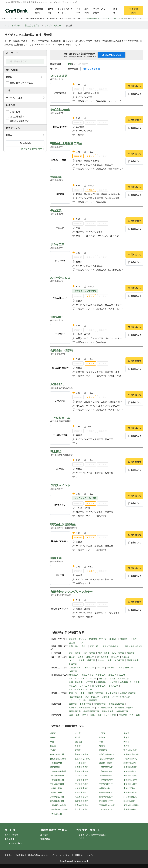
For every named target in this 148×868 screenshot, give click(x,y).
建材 (84, 715)
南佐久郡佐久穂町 (58, 759)
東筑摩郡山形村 (57, 797)
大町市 (126, 742)
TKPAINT (57, 317)
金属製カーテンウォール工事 (82, 667)
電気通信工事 (85, 704)
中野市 (102, 742)
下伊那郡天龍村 (130, 780)
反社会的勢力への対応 (38, 855)
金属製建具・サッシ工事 (107, 682)
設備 (138, 715)
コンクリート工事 (77, 660)
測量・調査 (74, 646)
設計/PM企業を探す (19, 121)
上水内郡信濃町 (82, 809)
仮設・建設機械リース (112, 646)
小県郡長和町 (81, 763)
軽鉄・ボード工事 (77, 693)
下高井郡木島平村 (131, 805)
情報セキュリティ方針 (85, 855)
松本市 (78, 733)
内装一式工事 (104, 653)
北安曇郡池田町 (130, 797)
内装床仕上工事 (76, 697)
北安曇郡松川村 (57, 801)
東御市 (78, 750)
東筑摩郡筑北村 (106, 797)
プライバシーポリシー (61, 855)
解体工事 (131, 653)
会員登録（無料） (134, 11)
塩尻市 (102, 746)
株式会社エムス (60, 278)
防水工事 (103, 678)
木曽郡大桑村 (56, 792)
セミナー (78, 11)
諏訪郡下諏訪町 (106, 763)
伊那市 (53, 742)
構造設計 (113, 639)
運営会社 (9, 855)
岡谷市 (126, 733)
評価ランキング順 (91, 69)
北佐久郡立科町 (130, 759)
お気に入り (134, 94)
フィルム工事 (111, 693)
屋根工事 (129, 667)
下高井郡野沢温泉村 (59, 809)
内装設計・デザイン (98, 639)
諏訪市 (78, 737)
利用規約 (20, 855)
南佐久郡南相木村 (107, 754)
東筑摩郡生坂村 (130, 792)
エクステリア (104, 715)
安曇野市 (103, 750)
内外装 (92, 715)
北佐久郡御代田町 (107, 759)
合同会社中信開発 (62, 351)
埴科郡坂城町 (129, 801)
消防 (131, 715)
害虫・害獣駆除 (90, 700)
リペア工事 (84, 686)
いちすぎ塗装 (59, 76)
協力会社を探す (39, 11)
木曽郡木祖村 (105, 788)
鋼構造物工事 (133, 660)
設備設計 (124, 639)
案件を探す (51, 11)
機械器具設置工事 (91, 711)
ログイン (115, 11)
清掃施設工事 (108, 711)
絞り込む (25, 143)
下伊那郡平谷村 (130, 775)
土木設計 (135, 639)
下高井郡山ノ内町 (107, 805)
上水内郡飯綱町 (130, 809)
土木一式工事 (89, 653)
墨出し (84, 646)
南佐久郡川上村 (57, 754)
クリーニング (75, 700)
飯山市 (53, 746)
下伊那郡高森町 (57, 775)
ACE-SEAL (57, 384)
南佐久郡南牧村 (82, 754)
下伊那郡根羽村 (57, 780)
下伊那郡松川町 (130, 771)
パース (80, 643)
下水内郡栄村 (56, 814)
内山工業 (56, 558)
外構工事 (73, 664)
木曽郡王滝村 (129, 788)
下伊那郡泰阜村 (57, 784)
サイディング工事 (53, 25)
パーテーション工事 (121, 697)
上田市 (102, 733)
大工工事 (89, 682)
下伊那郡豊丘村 (106, 784)
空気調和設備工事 (116, 704)
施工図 (72, 643)
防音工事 (106, 697)
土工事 (72, 657)
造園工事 (73, 671)
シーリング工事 (99, 675)
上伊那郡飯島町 (130, 767)
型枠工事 (115, 657)
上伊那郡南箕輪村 (58, 771)
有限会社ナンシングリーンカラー (71, 592)
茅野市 (78, 746)
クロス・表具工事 (95, 693)
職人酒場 (87, 11)
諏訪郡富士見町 (130, 763)
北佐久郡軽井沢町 (83, 759)
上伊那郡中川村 (82, 771)
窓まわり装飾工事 (128, 693)
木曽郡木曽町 (81, 792)
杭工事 (80, 657)
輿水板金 (56, 451)
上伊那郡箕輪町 (106, 767)
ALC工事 (101, 667)
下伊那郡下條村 (82, 780)
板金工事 (85, 675)
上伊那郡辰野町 (82, 767)
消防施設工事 (100, 704)
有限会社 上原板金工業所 (66, 143)
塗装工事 (73, 686)
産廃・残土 (95, 646)
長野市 (53, 733)
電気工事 (73, 704)
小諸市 (126, 737)
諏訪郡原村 (55, 767)
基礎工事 (90, 657)
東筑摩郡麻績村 (106, 792)
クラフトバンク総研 (99, 11)
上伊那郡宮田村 (106, 771)
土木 (78, 715)
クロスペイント (60, 485)
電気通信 (123, 715)
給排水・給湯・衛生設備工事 (82, 707)
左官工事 (112, 675)
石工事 (122, 675)
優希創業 (56, 177)
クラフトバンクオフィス (65, 11)
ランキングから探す (13, 843)
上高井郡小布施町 (58, 805)
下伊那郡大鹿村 (130, 784)
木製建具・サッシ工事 (130, 682)
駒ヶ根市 (79, 742)
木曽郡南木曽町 (82, 788)
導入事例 (44, 835)
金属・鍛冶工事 (76, 682)
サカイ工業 (57, 244)
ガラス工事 (113, 686)
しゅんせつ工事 (105, 660)
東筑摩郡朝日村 (82, 797)
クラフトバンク (13, 25)
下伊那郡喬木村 (82, 784)
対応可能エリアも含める (21, 83)
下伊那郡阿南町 (82, 775)
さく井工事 (119, 660)
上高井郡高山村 (82, 805)
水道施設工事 (122, 711)
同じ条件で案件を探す (32, 149)
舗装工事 (91, 660)
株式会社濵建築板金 (63, 524)
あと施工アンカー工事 (119, 678)
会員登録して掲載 (112, 55)
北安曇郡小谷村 (106, 801)
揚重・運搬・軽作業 (133, 646)
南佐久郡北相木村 (131, 754)
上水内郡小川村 (106, 809)
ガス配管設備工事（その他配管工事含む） (115, 707)
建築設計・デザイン (78, 639)
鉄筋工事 (126, 657)
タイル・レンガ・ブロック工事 (83, 678)
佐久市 (126, 746)
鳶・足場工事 (103, 657)
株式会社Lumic (60, 109)
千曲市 (53, 750)
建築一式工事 (75, 653)
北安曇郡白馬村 (82, 801)
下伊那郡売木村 (106, 780)
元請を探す (15, 112)
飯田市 (53, 737)
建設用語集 (45, 839)
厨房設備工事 (75, 711)
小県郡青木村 (56, 763)
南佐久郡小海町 (130, 750)
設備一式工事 (118, 653)
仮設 (71, 715)
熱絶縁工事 (74, 675)
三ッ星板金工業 (60, 418)
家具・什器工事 (92, 697)
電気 (114, 715)
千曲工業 (56, 210)
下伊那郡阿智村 (106, 775)
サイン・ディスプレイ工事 (80, 689)
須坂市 (102, 737)
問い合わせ (134, 86)
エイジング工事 (99, 686)
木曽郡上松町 (56, 788)
